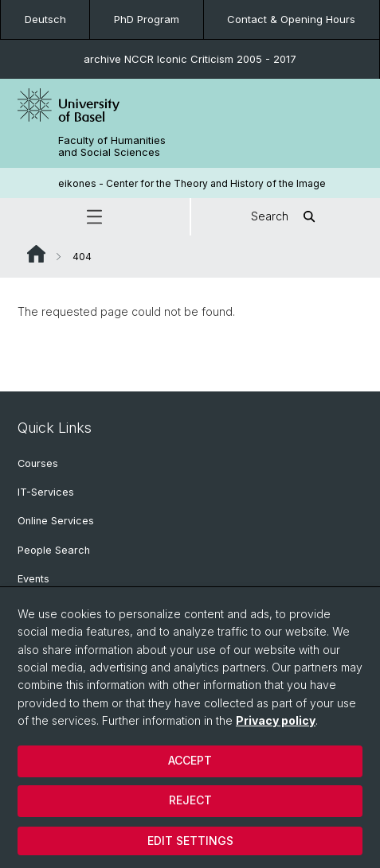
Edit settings (190, 841)
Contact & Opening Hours (291, 19)
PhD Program (147, 19)
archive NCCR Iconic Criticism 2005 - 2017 (190, 59)
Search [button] (286, 217)
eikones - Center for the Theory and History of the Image (192, 183)
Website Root (36, 254)
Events (33, 579)
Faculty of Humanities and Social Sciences (112, 146)
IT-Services (46, 492)
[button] (95, 217)
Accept (190, 760)
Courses (38, 463)
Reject (190, 800)
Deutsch (45, 19)
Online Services (56, 521)
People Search (54, 550)
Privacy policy (276, 720)
